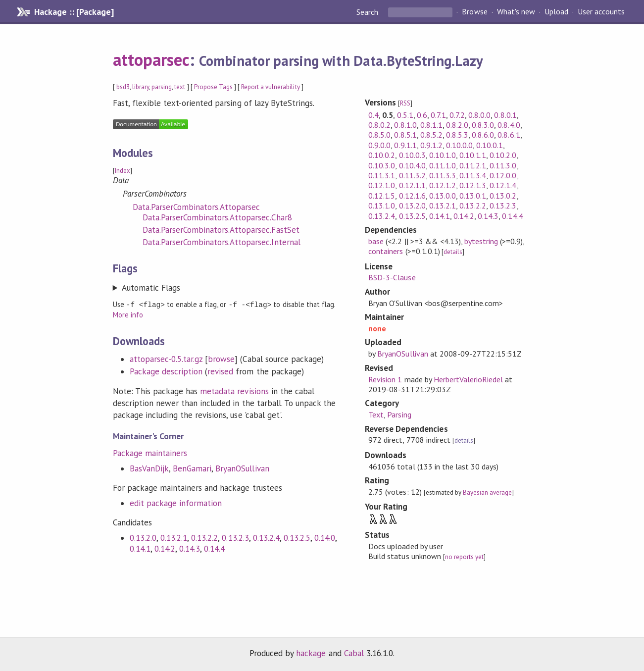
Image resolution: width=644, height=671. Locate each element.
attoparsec (151, 59)
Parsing (399, 414)
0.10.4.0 (412, 165)
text (180, 87)
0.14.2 (165, 548)
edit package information (176, 503)
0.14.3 (190, 548)
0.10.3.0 (382, 165)
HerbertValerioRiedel (468, 379)
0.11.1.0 (443, 165)
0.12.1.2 (443, 185)
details (453, 252)
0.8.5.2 (431, 135)
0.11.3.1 (382, 175)
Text (376, 414)
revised (220, 371)
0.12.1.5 (382, 196)
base (376, 241)
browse (221, 359)
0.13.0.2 (503, 196)
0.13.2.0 (143, 537)
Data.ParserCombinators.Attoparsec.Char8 (217, 217)
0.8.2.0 (457, 125)
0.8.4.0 (509, 125)
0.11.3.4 (473, 175)
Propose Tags (213, 87)
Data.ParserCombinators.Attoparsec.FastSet (221, 230)
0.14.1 (140, 548)
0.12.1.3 (473, 185)
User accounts (601, 12)
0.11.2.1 (473, 165)
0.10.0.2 (382, 155)
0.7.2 (457, 115)
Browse (474, 12)
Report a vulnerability (271, 87)
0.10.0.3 (412, 155)
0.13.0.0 (443, 196)
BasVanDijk (149, 468)
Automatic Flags (151, 288)
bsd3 (123, 87)
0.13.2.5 (297, 537)
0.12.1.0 (382, 185)
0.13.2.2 (204, 537)
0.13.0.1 (473, 196)
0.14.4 (214, 548)
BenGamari (192, 468)
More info (128, 314)
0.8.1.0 (405, 125)
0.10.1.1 (473, 155)
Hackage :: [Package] (74, 12)
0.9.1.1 (405, 145)
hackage (311, 653)
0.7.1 (438, 115)
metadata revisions (234, 391)
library (141, 87)
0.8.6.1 (509, 135)
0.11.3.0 (503, 165)
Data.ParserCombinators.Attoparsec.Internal (222, 242)
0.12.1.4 (503, 185)
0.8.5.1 (405, 135)
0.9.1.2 (431, 145)
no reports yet (464, 557)
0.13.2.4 (266, 537)
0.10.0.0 (459, 145)
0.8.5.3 (457, 135)
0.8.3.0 (483, 125)
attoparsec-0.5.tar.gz (166, 359)
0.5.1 (405, 115)
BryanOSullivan (242, 468)
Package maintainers (150, 453)
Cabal (354, 653)
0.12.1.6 (412, 196)
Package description (166, 371)
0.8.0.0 (479, 115)
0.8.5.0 (379, 135)
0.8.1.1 (431, 125)
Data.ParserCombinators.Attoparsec (197, 207)
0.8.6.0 (483, 135)
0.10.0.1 (490, 145)
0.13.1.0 (382, 206)
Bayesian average (487, 492)
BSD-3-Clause (392, 277)
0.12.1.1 (412, 185)
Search (368, 12)
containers (386, 251)
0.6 (422, 115)
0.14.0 (325, 537)
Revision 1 (385, 379)
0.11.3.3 (443, 175)
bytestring (481, 241)
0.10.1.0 (443, 155)
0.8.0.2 (379, 125)
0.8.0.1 (505, 115)
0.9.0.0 (379, 145)
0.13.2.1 (174, 537)
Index (123, 171)
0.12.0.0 (503, 175)
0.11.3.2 (412, 175)
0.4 (373, 115)
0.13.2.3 (235, 537)
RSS (405, 103)
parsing (162, 87)
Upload (556, 12)
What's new (516, 12)
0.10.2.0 (503, 155)
